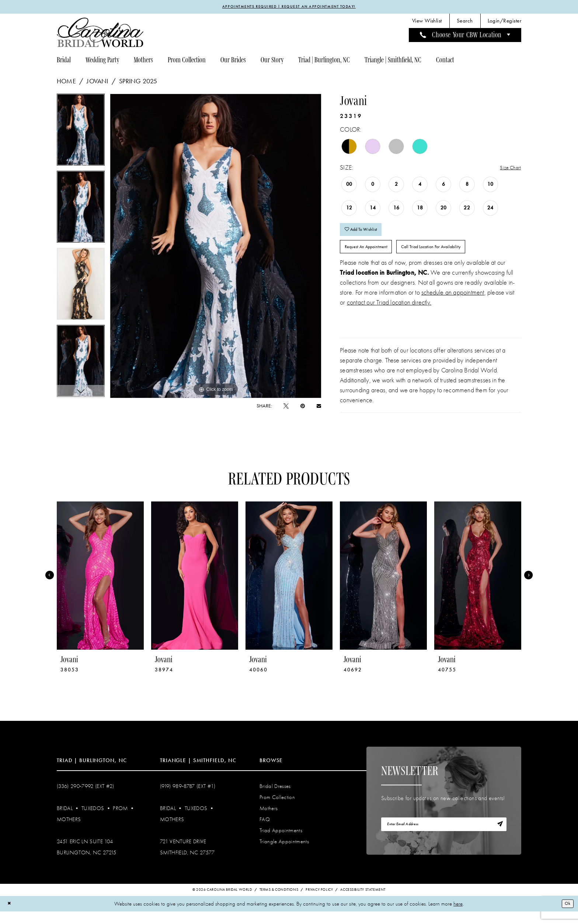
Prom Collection (277, 809)
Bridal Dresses (275, 798)
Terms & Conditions (279, 902)
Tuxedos (93, 820)
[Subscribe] (498, 838)
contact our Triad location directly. (389, 314)
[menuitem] (427, 22)
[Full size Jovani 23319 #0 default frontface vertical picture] (216, 247)
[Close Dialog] (11, 916)
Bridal (65, 820)
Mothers (69, 831)
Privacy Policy (319, 902)
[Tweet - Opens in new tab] (286, 407)
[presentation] (100, 587)
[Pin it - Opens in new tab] (303, 407)
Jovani (97, 83)
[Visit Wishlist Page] (427, 22)
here (458, 916)
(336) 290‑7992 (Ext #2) (86, 798)
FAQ (265, 831)
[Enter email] (444, 838)
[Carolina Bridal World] (100, 34)
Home (66, 83)
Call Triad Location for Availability (457, 257)
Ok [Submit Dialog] (566, 916)
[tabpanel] (81, 134)
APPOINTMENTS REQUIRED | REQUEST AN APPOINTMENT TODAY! (289, 7)
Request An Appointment (374, 257)
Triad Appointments (281, 842)
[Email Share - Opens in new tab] (319, 407)
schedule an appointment (453, 304)
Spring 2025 (138, 83)
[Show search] (465, 22)
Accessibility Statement (363, 902)
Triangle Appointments (284, 853)
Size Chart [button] (508, 169)
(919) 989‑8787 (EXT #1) (188, 798)
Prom (120, 820)
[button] (504, 22)
